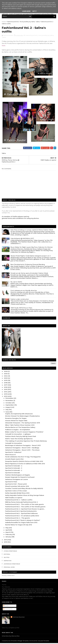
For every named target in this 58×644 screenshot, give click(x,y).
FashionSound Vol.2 (13, 22)
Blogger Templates (23, 642)
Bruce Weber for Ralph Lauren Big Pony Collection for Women (32, 248)
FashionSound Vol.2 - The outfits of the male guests (25, 505)
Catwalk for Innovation (14, 444)
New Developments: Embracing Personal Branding (28, 265)
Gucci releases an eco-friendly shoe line (24, 291)
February (9, 535)
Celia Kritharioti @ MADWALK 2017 (22, 239)
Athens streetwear (10, 552)
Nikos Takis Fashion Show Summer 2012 (20, 426)
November (10, 401)
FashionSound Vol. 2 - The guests (18, 519)
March (8, 533)
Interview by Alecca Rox (11, 637)
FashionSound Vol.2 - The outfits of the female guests (25, 508)
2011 (6, 541)
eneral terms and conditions (13, 219)
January (9, 538)
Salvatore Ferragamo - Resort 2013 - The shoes (22, 451)
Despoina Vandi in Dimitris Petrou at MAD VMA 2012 (24, 462)
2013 (6, 395)
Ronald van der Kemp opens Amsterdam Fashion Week (29, 274)
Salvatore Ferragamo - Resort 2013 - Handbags (22, 449)
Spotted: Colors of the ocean (16, 492)
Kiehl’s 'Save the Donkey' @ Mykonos (19, 440)
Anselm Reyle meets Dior (15, 460)
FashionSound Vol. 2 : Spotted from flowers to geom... (25, 510)
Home (4, 22)
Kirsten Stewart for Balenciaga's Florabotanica (23, 417)
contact (5, 214)
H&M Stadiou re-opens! (14, 498)
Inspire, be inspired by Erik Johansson (19, 415)
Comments (8, 610)
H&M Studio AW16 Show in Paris (21, 309)
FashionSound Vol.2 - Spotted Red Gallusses (22, 514)
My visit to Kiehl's (16, 283)
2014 (6, 393)
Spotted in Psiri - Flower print (16, 485)
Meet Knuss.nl (10, 455)
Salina (38, 22)
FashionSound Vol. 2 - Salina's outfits (19, 501)
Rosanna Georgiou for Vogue (16, 419)
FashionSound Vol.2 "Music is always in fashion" (23, 521)
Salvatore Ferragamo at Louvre (17, 480)
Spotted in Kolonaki (13, 474)
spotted (7, 558)
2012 (6, 397)
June (8, 413)
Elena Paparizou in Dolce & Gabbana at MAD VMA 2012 (25, 465)
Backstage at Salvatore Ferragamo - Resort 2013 (23, 446)
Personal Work (9, 568)
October (9, 404)
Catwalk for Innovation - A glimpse (18, 435)
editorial (7, 555)
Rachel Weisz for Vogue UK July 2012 (19, 526)
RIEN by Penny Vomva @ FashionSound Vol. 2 (22, 503)
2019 (6, 381)
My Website (6, 588)
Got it (34, 11)
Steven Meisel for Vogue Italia (16, 421)
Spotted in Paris (11, 483)
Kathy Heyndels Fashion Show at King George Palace (25, 496)
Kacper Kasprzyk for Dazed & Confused (20, 478)
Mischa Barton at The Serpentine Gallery (20, 428)
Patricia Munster (19, 618)
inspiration (8, 561)
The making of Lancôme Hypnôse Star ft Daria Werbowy (26, 442)
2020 (6, 379)
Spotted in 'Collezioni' (13, 453)
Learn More (26, 11)
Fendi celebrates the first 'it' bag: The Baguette (23, 458)
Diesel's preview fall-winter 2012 (17, 487)
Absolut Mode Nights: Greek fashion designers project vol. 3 (31, 257)
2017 (6, 386)
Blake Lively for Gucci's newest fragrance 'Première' (24, 433)
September (10, 406)
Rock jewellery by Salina (27, 22)
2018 (6, 384)
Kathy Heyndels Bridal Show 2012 (17, 494)
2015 (6, 390)
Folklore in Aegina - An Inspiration (18, 431)
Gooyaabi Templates (43, 642)
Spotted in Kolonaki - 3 (14, 469)
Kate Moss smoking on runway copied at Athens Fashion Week (32, 231)
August (8, 408)
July (7, 411)
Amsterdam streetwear (12, 565)
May (7, 529)
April (7, 531)
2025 (6, 375)
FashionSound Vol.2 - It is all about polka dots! (22, 517)
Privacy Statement (8, 576)
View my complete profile (11, 629)
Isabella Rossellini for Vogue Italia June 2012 (21, 523)
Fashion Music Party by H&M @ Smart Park (21, 437)
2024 (6, 377)
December (10, 399)
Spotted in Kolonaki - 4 (14, 467)
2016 (6, 388)
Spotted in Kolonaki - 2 (14, 471)
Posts (6, 607)
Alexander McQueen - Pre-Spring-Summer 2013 (23, 424)
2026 (6, 372)
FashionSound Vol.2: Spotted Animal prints (21, 512)
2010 (6, 543)
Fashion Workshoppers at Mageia (18, 476)
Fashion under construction (20, 300)
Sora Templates (13, 642)
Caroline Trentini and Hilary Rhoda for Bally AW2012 (24, 489)
